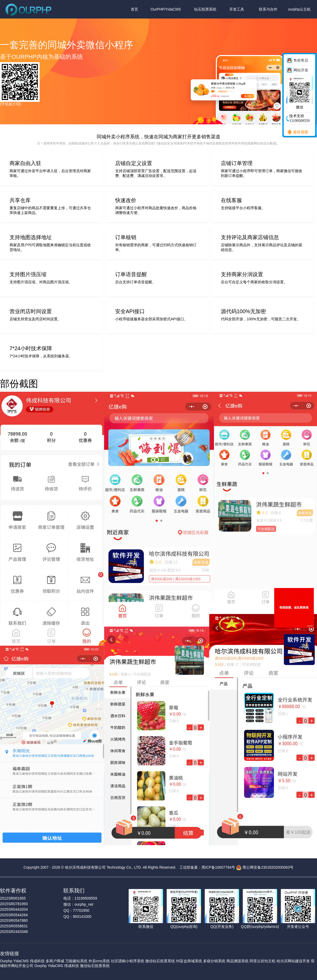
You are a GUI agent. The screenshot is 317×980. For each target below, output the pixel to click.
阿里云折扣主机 (263, 961)
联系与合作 (268, 9)
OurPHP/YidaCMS (166, 9)
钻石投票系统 (205, 9)
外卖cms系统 (99, 961)
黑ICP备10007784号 (218, 867)
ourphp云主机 (300, 9)
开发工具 (237, 9)
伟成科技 (37, 961)
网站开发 (301, 70)
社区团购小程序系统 (128, 961)
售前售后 (301, 60)
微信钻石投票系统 (160, 961)
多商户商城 (55, 961)
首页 (134, 9)
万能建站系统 (76, 961)
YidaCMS (21, 961)
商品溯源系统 (237, 961)
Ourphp (6, 961)
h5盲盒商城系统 (189, 961)
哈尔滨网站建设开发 (293, 961)
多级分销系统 (214, 961)
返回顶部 (297, 132)
